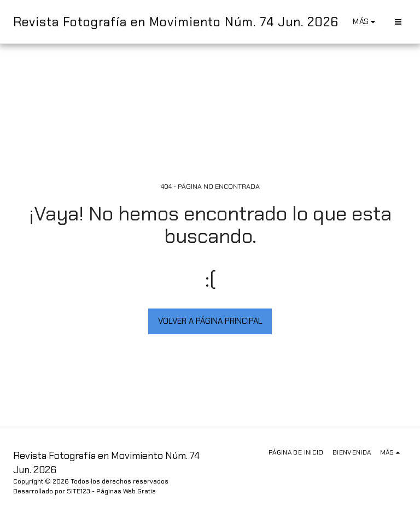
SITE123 (78, 491)
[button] (398, 22)
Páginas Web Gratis (126, 491)
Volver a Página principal (210, 321)
